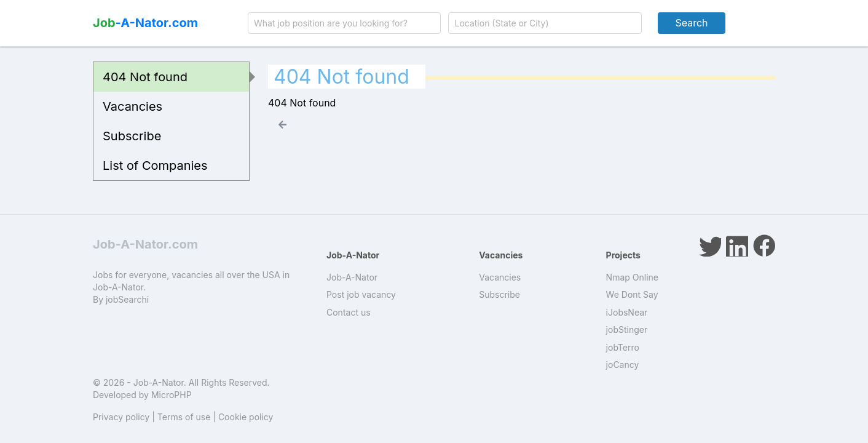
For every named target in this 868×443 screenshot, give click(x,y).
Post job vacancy (361, 294)
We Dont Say (632, 294)
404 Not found (145, 77)
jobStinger (627, 329)
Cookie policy (246, 417)
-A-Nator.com (145, 23)
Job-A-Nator (352, 277)
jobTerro (623, 347)
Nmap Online (632, 277)
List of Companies (155, 166)
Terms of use (184, 417)
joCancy (623, 365)
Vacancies (132, 106)
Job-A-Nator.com (145, 244)
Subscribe (132, 136)
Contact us (349, 312)
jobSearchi (127, 299)
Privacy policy (121, 417)
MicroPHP (172, 395)
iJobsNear (627, 312)
